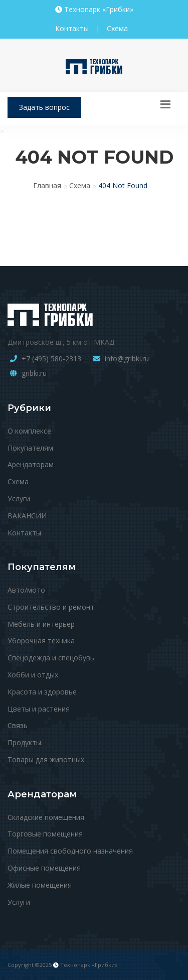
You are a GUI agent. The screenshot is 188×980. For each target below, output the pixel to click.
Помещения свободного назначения (70, 851)
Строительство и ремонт (51, 607)
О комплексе (29, 431)
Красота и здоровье (42, 692)
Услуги (19, 499)
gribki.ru (34, 373)
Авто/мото (26, 590)
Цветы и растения (39, 709)
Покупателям (30, 448)
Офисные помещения (44, 868)
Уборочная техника (41, 641)
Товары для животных (46, 759)
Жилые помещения (40, 885)
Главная (47, 185)
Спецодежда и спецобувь (51, 658)
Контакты (72, 28)
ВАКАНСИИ (27, 516)
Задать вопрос (44, 107)
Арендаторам (31, 464)
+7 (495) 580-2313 (51, 359)
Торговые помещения (45, 834)
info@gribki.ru (127, 359)
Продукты (24, 742)
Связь (18, 725)
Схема (117, 28)
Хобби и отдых (33, 675)
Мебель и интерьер (41, 624)
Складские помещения (46, 817)
